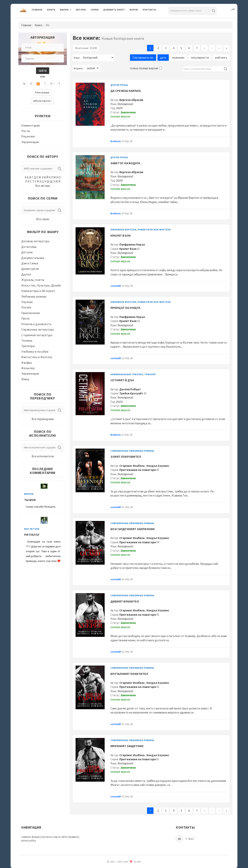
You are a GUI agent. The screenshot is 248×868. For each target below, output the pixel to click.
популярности (200, 58)
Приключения (31, 313)
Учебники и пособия (35, 352)
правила (73, 837)
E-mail (185, 839)
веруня (29, 494)
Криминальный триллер (127, 374)
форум (36, 837)
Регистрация (42, 92)
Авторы (81, 10)
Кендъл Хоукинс (158, 466)
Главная (37, 10)
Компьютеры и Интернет (38, 291)
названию (178, 58)
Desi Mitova (32, 529)
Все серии (43, 219)
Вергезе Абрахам (131, 100)
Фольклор (28, 368)
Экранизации (30, 142)
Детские (27, 252)
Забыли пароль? (42, 101)
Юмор (25, 379)
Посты (26, 131)
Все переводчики (43, 419)
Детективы (29, 247)
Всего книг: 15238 (86, 48)
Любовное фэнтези (123, 230)
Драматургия (30, 269)
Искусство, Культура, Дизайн (41, 285)
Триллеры (28, 346)
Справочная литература (38, 329)
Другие (26, 274)
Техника (27, 341)
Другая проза (119, 85)
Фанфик (27, 363)
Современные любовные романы (132, 451)
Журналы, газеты (33, 280)
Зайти (43, 71)
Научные (27, 302)
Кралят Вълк (128, 249)
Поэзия (26, 307)
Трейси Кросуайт (131, 393)
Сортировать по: (143, 58)
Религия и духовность (36, 324)
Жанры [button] (64, 10)
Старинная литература (37, 335)
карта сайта (60, 837)
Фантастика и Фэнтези (37, 357)
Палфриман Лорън (132, 244)
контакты (47, 837)
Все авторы (43, 186)
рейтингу (221, 58)
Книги (51, 10)
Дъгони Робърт (130, 389)
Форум (134, 10)
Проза (25, 318)
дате (163, 58)
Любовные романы (34, 296)
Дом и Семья (30, 263)
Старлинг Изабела (132, 466)
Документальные (33, 258)
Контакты (149, 10)
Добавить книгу (114, 10)
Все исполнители (43, 456)
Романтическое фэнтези (154, 230)
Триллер (150, 374)
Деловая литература (35, 241)
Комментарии (31, 125)
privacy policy (29, 841)
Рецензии (28, 136)
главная (26, 837)
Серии (95, 10)
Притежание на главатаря (138, 470)
